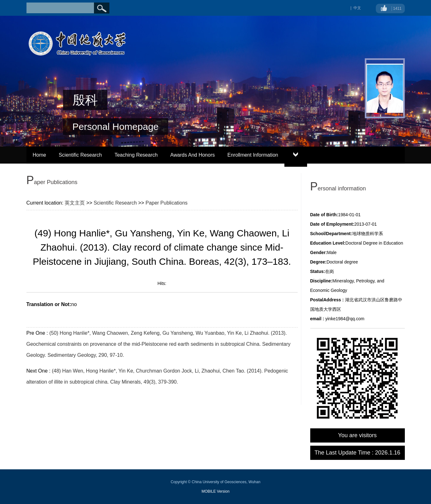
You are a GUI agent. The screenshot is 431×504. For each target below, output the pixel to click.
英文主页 (75, 203)
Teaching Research (136, 155)
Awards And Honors (192, 155)
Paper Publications (166, 203)
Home (40, 155)
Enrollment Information (253, 155)
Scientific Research (80, 155)
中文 (357, 8)
